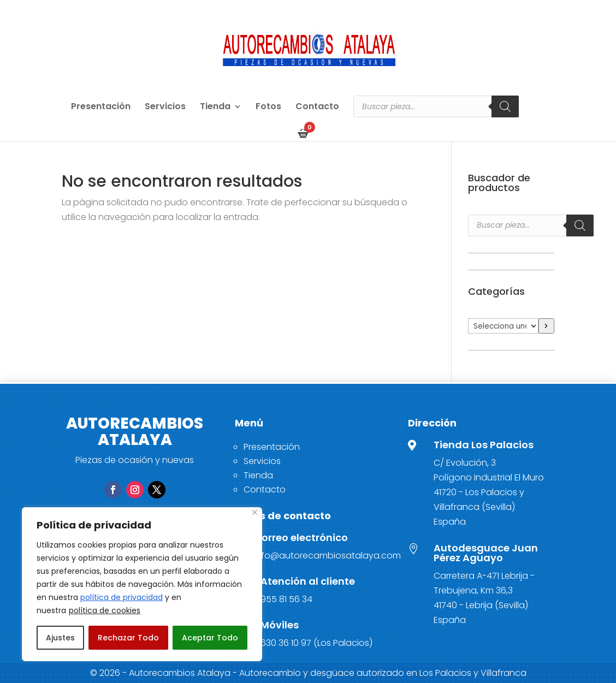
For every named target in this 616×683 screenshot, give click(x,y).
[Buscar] (505, 106)
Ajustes (60, 638)
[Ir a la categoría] (546, 326)
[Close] (255, 512)
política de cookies (105, 610)
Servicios (165, 108)
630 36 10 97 (286, 643)
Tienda (215, 108)
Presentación (101, 108)
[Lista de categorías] (503, 326)
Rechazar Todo (128, 638)
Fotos (268, 108)
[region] (142, 584)
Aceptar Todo (210, 638)
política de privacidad (122, 597)
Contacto (317, 108)
